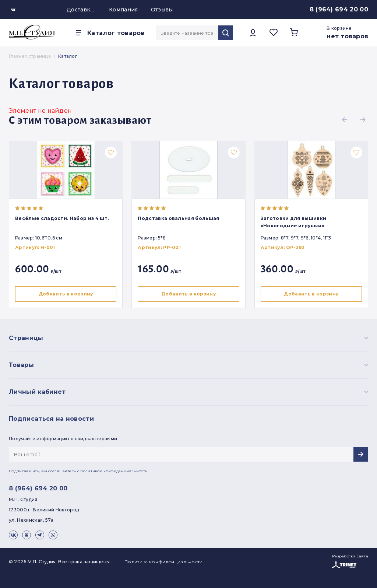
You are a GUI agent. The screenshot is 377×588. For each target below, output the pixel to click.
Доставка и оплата (81, 10)
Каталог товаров (116, 33)
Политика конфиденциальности (164, 562)
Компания (124, 10)
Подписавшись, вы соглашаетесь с (78, 471)
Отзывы (162, 10)
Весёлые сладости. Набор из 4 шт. (62, 218)
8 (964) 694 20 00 (339, 9)
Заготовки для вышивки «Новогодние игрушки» (295, 222)
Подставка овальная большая (179, 218)
